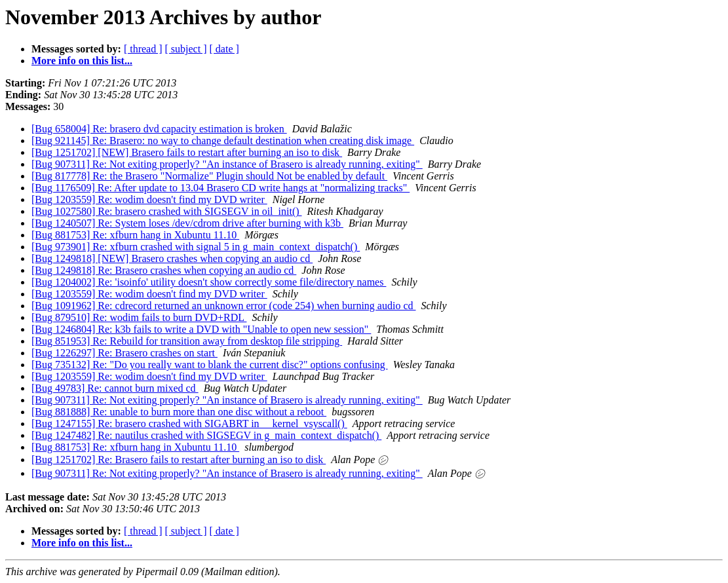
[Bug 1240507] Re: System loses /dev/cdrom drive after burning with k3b (187, 223)
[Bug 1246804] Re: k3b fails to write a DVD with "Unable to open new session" (201, 329)
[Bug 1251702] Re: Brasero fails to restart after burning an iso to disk (179, 460)
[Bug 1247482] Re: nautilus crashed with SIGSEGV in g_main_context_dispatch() (206, 435)
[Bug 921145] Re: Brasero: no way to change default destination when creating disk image (223, 141)
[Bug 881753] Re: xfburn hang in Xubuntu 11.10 (135, 235)
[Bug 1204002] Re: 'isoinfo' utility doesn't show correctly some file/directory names (209, 282)
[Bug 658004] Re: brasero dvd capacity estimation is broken (159, 129)
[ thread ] (143, 49)
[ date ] (224, 49)
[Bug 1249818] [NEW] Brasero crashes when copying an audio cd (172, 258)
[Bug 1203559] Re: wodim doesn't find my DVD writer (149, 199)
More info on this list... (82, 61)
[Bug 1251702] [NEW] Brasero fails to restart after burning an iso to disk (187, 152)
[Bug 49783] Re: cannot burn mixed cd (115, 388)
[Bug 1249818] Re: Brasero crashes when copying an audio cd (164, 270)
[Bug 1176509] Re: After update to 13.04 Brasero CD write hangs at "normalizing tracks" (220, 188)
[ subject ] (186, 49)
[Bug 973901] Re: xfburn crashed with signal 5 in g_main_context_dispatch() (196, 247)
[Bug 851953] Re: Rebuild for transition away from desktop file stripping (187, 341)
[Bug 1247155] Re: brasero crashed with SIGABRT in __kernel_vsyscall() (189, 423)
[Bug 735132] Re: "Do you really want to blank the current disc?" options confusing (210, 365)
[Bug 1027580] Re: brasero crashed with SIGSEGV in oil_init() (167, 211)
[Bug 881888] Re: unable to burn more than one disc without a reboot (179, 412)
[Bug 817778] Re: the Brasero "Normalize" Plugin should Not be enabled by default (209, 176)
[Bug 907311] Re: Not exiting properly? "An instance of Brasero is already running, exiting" (227, 164)
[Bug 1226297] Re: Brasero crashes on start (125, 353)
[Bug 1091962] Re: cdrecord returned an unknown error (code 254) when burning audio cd (224, 306)
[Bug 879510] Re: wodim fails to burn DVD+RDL (139, 317)
